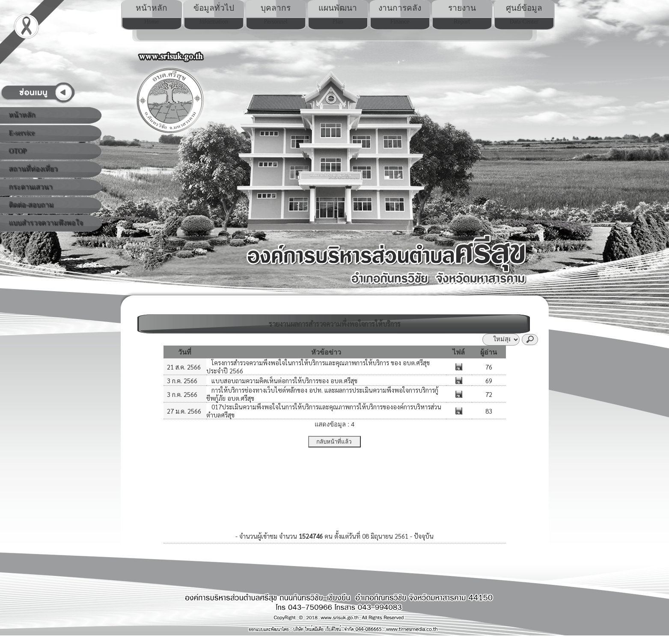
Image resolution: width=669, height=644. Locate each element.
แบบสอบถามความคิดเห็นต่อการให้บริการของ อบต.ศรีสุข (284, 380)
